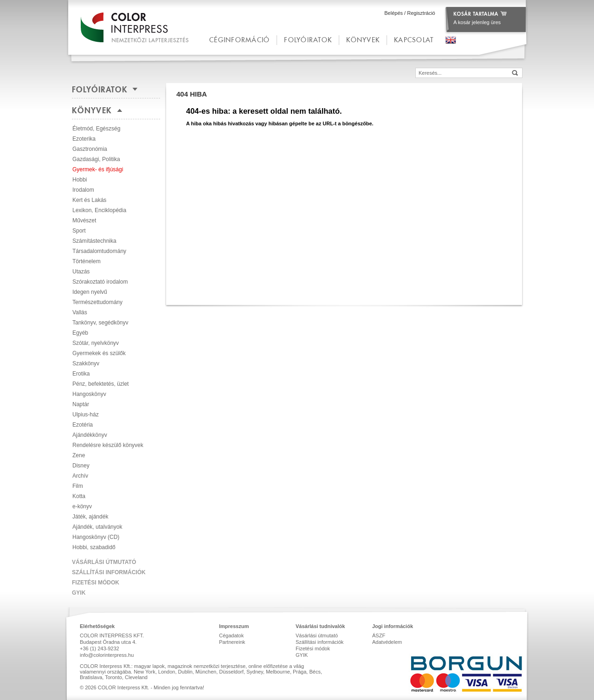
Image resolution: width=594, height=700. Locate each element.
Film (78, 486)
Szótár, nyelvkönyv (96, 343)
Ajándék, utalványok (97, 527)
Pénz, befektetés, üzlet (100, 384)
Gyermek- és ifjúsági (98, 169)
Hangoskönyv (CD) (96, 537)
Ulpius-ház (86, 415)
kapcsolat (414, 40)
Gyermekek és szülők (99, 353)
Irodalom (83, 190)
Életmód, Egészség (96, 129)
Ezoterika (84, 139)
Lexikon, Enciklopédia (99, 210)
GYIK (79, 593)
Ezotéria (83, 425)
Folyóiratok (308, 40)
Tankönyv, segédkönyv (100, 323)
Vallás (80, 312)
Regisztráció (421, 13)
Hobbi (80, 180)
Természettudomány (97, 302)
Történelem (87, 261)
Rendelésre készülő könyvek (108, 445)
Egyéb (80, 333)
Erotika (81, 374)
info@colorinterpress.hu (107, 655)
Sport (79, 231)
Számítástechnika (94, 241)
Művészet (84, 220)
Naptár (81, 404)
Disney (81, 466)
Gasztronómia (90, 149)
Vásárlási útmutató (104, 562)
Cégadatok (231, 635)
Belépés (394, 13)
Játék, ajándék (90, 517)
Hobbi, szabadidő (94, 547)
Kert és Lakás (89, 200)
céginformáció (239, 40)
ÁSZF (379, 635)
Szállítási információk (109, 572)
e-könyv (82, 506)
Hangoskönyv (89, 394)
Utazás (81, 272)
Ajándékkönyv (90, 435)
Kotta (79, 496)
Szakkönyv (86, 363)
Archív (80, 476)
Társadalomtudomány (99, 251)
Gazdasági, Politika (96, 159)
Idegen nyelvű (90, 292)
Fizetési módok (96, 583)
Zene (79, 455)
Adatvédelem (387, 642)
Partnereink (232, 642)
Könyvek (363, 40)
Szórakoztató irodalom (100, 282)
